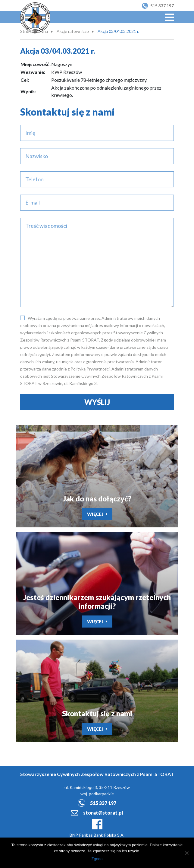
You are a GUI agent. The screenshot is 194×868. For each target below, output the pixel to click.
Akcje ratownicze (73, 31)
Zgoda (97, 859)
